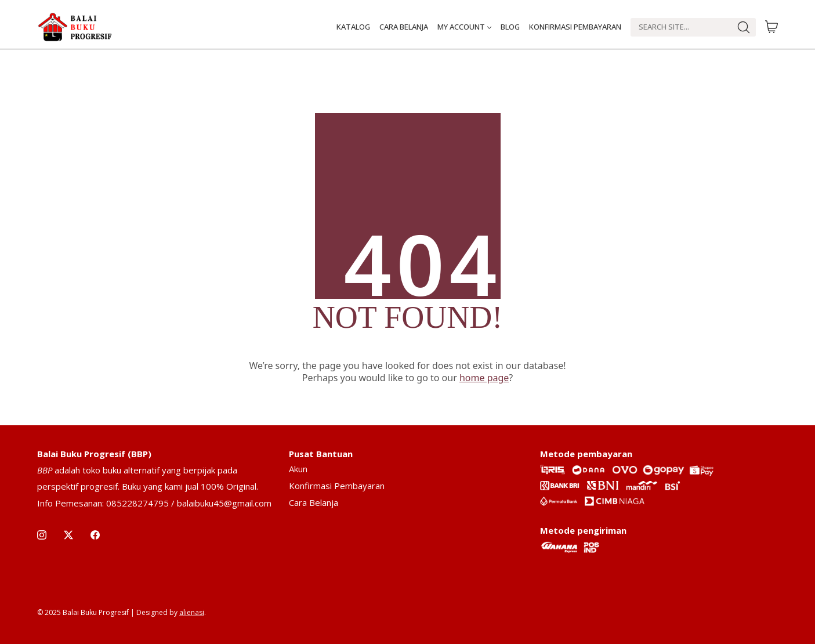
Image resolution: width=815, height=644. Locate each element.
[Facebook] (95, 535)
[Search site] (744, 27)
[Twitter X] (68, 535)
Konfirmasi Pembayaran (337, 486)
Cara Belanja (314, 502)
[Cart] (771, 27)
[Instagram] (42, 535)
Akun (298, 469)
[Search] (681, 27)
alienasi (192, 612)
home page (484, 378)
